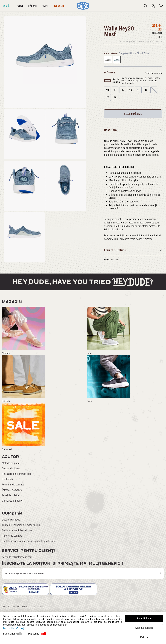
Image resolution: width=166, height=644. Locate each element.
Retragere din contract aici (16, 474)
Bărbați (33, 6)
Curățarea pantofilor (13, 501)
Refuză (144, 637)
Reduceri (59, 6)
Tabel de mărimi (11, 495)
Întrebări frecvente (12, 490)
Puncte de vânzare (12, 536)
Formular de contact (13, 485)
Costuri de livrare (11, 468)
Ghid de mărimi (153, 73)
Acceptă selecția (144, 628)
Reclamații (8, 479)
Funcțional (9, 634)
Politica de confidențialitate (17, 530)
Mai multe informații (14, 628)
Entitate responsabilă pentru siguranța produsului (29, 541)
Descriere (110, 130)
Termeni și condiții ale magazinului (21, 525)
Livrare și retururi (116, 250)
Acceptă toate (144, 618)
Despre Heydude (11, 520)
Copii (45, 6)
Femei (20, 6)
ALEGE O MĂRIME (133, 114)
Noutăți (7, 6)
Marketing (34, 634)
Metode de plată (11, 463)
